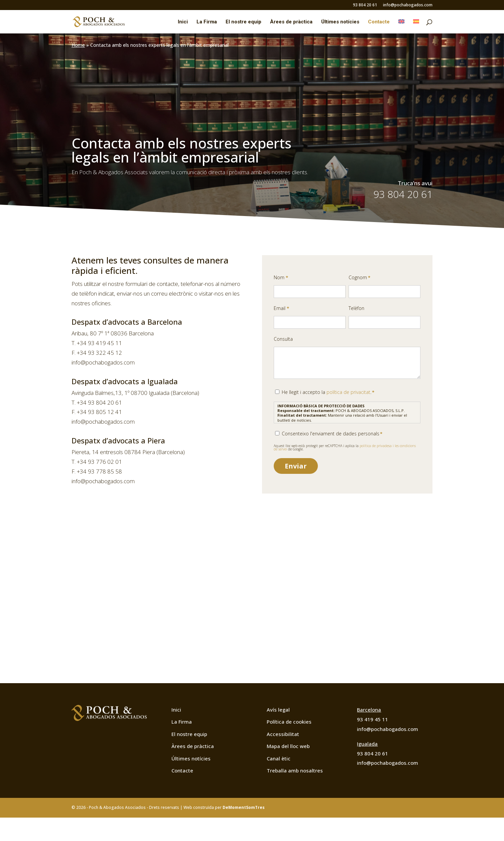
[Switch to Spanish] (416, 26)
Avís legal (278, 710)
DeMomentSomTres (244, 807)
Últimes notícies (340, 22)
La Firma (207, 22)
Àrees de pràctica (291, 22)
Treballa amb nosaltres (295, 770)
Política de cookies (289, 722)
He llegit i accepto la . (328, 392)
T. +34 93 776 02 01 (97, 462)
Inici (183, 22)
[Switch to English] (401, 26)
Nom (281, 278)
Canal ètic (279, 758)
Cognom (359, 278)
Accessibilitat (283, 734)
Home (78, 45)
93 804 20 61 (365, 5)
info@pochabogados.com (408, 5)
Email (281, 308)
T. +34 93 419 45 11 (97, 343)
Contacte (379, 22)
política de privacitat (348, 392)
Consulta (283, 339)
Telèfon (356, 308)
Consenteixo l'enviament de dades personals (332, 434)
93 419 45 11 (372, 719)
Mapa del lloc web (288, 746)
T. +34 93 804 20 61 (97, 402)
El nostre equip (243, 22)
